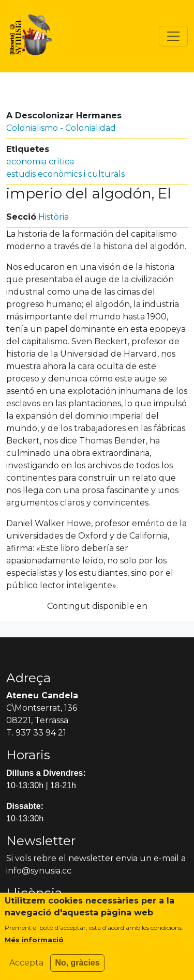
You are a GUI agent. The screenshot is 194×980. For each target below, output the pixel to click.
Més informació (34, 945)
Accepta (26, 968)
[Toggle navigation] (173, 36)
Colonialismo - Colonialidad (61, 128)
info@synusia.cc (39, 871)
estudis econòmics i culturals (65, 174)
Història (54, 217)
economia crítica (40, 162)
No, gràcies (77, 968)
